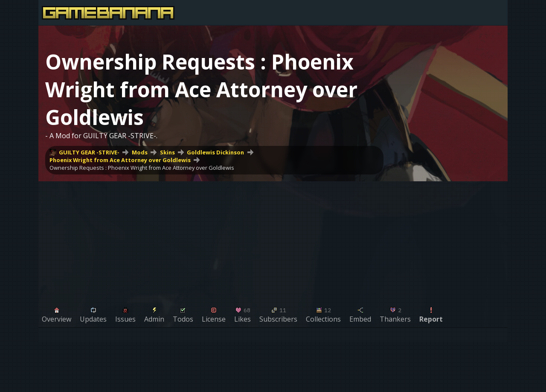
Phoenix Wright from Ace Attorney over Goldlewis (120, 160)
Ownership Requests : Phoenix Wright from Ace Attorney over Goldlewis (142, 168)
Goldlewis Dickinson (215, 152)
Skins (167, 152)
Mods (140, 152)
